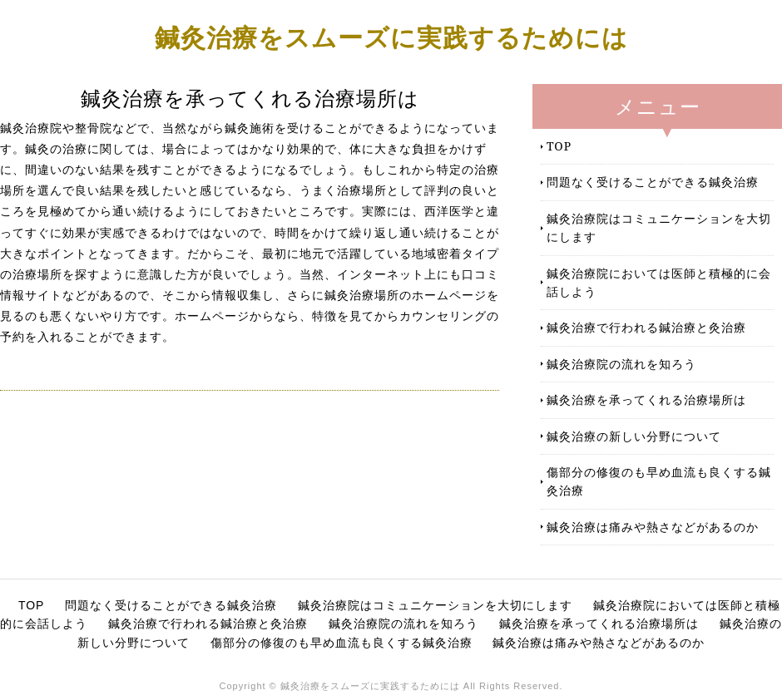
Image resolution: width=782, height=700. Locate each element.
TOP (559, 146)
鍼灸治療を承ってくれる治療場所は (646, 399)
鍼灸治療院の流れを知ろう (621, 364)
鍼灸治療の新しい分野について (634, 436)
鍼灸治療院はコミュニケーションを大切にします (659, 227)
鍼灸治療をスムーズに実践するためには (391, 37)
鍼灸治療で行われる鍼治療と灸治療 (646, 327)
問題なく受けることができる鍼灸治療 (653, 182)
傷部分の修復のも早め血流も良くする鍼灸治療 (659, 481)
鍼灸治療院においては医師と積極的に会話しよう (659, 282)
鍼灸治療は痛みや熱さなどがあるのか (653, 527)
